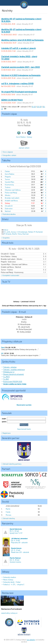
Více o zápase (8, 152)
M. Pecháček (38, 232)
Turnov (7, 179)
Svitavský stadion (10, 577)
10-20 (34, 107)
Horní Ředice (10, 174)
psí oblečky (31, 640)
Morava (8, 515)
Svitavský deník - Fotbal (12, 582)
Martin (8, 509)
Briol (6, 230)
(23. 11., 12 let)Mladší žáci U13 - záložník (16, 550)
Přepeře (8, 177)
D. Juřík (7, 232)
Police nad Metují (11, 193)
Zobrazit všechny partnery (12, 464)
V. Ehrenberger (22, 232)
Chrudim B (9, 206)
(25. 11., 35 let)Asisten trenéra (12, 560)
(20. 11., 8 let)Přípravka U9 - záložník (15, 540)
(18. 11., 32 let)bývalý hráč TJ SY (12, 531)
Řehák (31, 232)
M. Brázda (8, 234)
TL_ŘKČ (6, 379)
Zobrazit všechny (9, 518)
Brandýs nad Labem (12, 198)
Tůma (20, 234)
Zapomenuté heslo (24, 429)
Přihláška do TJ (9, 372)
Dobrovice (9, 209)
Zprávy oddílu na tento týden (15, 384)
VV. (2, 353)
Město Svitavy (8, 580)
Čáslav (7, 171)
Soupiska (6, 238)
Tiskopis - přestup (10, 367)
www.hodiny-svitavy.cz (9, 613)
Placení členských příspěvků (14, 374)
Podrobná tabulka (9, 214)
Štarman (26, 234)
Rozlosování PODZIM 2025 (13, 382)
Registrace (7, 433)
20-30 (39, 107)
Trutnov (8, 187)
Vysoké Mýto (10, 182)
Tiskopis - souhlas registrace (14, 370)
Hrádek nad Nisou (11, 201)
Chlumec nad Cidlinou (13, 190)
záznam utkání (24, 148)
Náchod (8, 211)
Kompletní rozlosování (11, 275)
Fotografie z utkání (9, 155)
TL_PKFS (6, 377)
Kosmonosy (9, 185)
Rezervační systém (24, 405)
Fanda (8, 512)
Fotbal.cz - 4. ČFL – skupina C (14, 584)
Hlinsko (8, 195)
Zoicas (13, 232)
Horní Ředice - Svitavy (24, 137)
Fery (3, 347)
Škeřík (14, 234)
